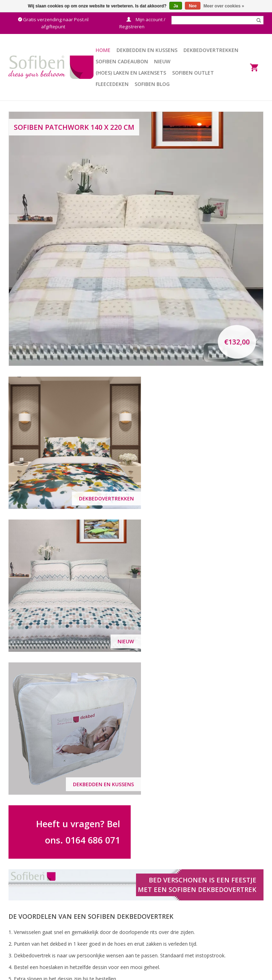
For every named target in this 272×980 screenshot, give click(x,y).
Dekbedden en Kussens (147, 50)
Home (103, 50)
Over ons (218, 902)
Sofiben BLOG (152, 84)
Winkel (215, 929)
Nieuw (162, 61)
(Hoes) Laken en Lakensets (131, 73)
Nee (193, 6)
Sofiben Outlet (193, 73)
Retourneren (156, 947)
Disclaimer (220, 911)
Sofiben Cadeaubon (122, 61)
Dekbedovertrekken (211, 50)
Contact (150, 902)
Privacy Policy (223, 920)
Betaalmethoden (161, 938)
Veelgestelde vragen (164, 911)
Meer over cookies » (224, 6)
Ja (175, 6)
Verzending (154, 929)
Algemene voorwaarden (169, 920)
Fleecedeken (112, 84)
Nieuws (216, 938)
